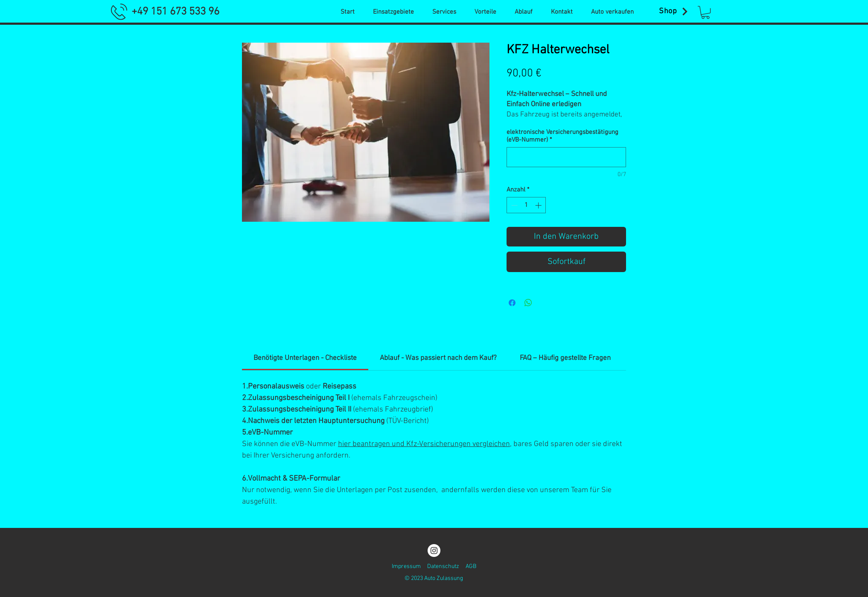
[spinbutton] (526, 205)
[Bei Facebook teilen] (512, 303)
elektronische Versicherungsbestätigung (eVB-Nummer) (562, 136)
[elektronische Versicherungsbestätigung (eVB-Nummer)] (566, 157)
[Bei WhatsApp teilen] (528, 303)
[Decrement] (514, 205)
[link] (305, 358)
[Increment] (539, 205)
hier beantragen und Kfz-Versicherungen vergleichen (424, 444)
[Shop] (674, 12)
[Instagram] (434, 551)
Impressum (406, 567)
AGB (471, 567)
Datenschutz (443, 567)
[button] (705, 12)
